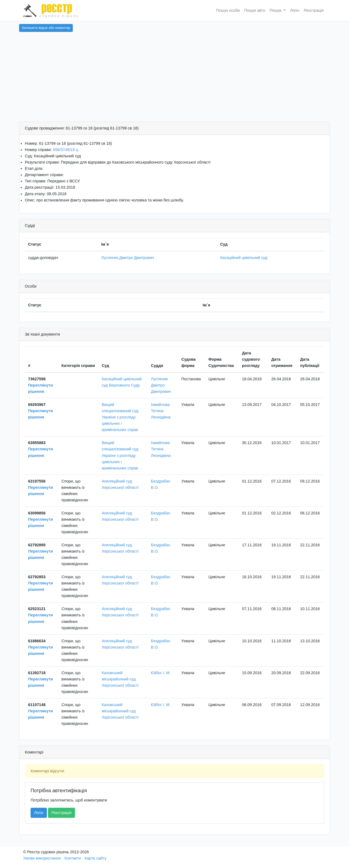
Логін (295, 10)
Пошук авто (255, 10)
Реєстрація (314, 10)
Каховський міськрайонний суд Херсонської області (120, 679)
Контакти (73, 858)
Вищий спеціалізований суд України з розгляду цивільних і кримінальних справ (120, 417)
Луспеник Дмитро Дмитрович (128, 258)
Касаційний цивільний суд (243, 258)
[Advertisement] (174, 81)
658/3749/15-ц (66, 150)
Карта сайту (95, 858)
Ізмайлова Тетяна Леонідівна (161, 411)
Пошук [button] (276, 10)
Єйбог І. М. (161, 673)
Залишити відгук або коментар (46, 28)
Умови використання (42, 858)
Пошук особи (228, 10)
